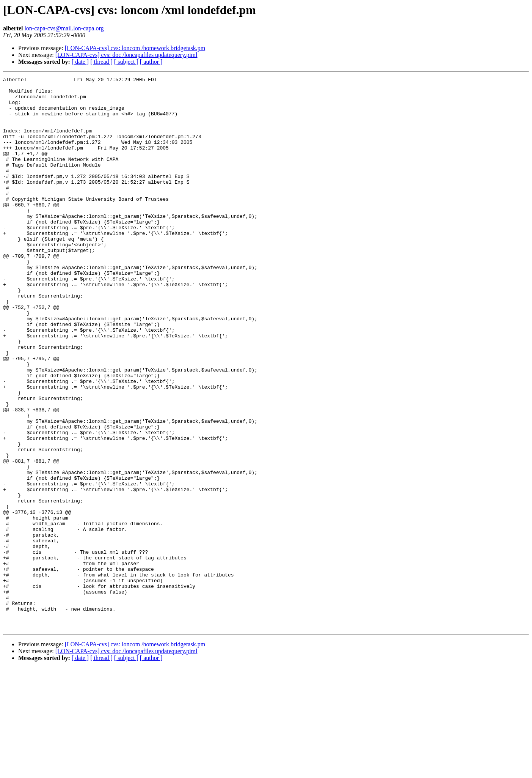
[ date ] (80, 62)
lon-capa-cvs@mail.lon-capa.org (64, 28)
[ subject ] (126, 62)
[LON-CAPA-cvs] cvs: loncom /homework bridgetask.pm (135, 48)
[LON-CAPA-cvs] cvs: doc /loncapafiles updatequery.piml (126, 55)
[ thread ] (101, 62)
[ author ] (151, 62)
